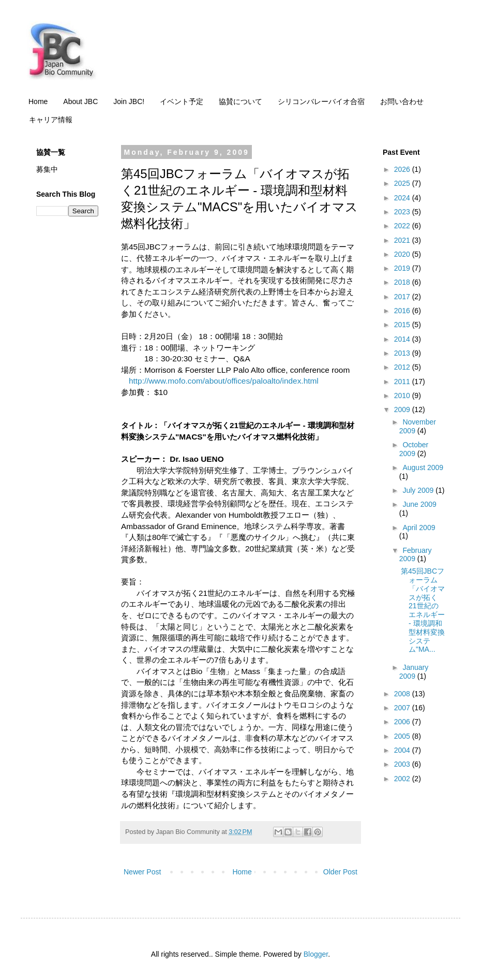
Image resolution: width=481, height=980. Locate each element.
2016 (403, 311)
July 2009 (419, 490)
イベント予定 (182, 101)
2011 (403, 382)
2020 (403, 254)
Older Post (340, 872)
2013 (403, 353)
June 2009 (419, 504)
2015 (403, 325)
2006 (403, 722)
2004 (403, 750)
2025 (403, 183)
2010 (403, 396)
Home (38, 101)
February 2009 (416, 555)
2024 (403, 198)
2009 (403, 409)
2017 (403, 297)
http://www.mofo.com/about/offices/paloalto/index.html (224, 381)
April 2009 (419, 528)
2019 (403, 268)
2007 (403, 708)
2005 (403, 736)
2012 (403, 367)
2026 (403, 169)
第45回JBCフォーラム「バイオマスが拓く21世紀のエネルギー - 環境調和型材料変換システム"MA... (423, 610)
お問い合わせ (402, 101)
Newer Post (142, 872)
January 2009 (414, 672)
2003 (403, 764)
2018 (403, 282)
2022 (403, 226)
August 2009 (423, 467)
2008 (403, 694)
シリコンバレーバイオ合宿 (321, 101)
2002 (403, 779)
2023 (403, 212)
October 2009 (414, 449)
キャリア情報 (51, 120)
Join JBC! (129, 101)
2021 (403, 240)
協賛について (240, 101)
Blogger (316, 954)
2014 (403, 339)
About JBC (80, 101)
